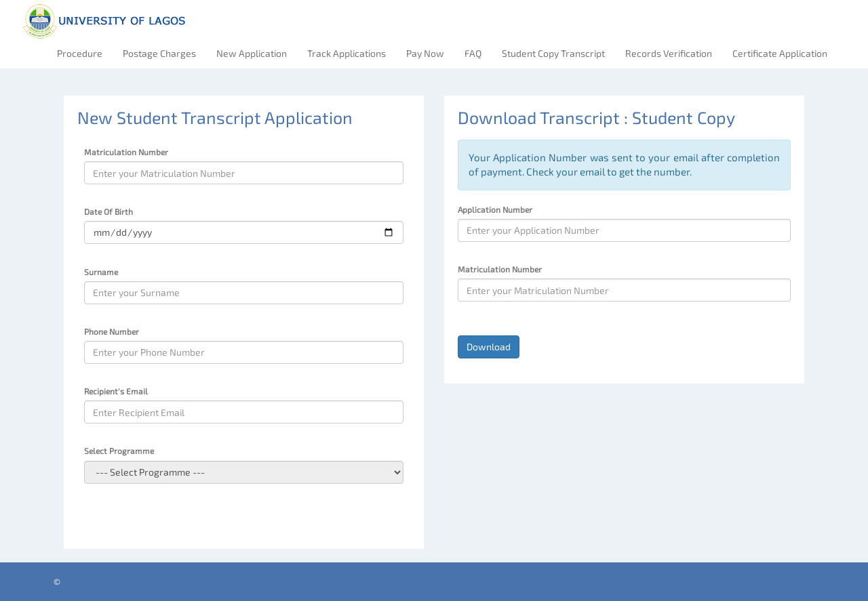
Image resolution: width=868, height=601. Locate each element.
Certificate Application (780, 53)
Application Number (495, 209)
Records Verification (669, 53)
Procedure (80, 53)
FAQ (473, 53)
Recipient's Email (116, 391)
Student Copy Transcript (553, 53)
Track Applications (347, 53)
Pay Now (425, 53)
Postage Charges (159, 53)
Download (489, 347)
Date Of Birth (108, 211)
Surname (101, 272)
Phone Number (112, 331)
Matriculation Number (126, 152)
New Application (252, 53)
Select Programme (119, 451)
